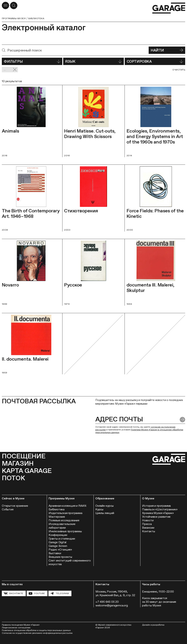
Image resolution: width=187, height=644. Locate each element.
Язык (93, 61)
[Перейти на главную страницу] (169, 8)
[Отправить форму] (182, 420)
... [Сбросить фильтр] (10, 70)
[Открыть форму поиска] (14, 5)
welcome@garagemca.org (112, 605)
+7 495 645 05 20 (107, 602)
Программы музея (14, 18)
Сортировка (155, 61)
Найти (167, 50)
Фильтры (32, 61)
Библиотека (36, 18)
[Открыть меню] (5, 5)
